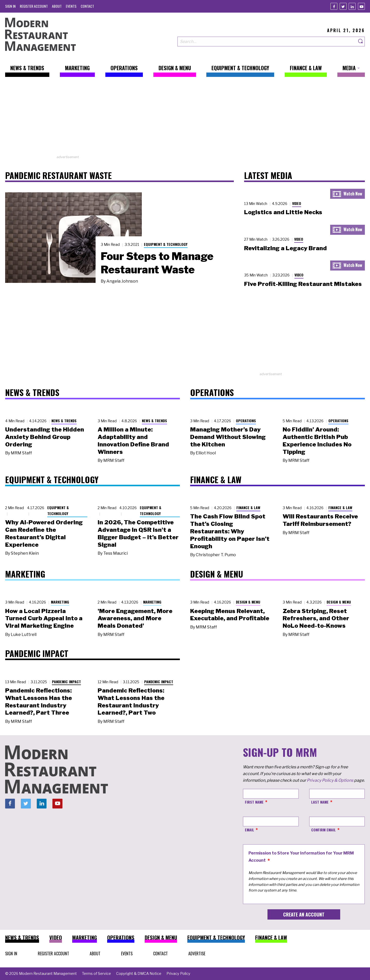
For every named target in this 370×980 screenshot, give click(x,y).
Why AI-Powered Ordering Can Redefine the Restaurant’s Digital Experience (44, 533)
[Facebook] (334, 6)
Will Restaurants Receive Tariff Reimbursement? (320, 520)
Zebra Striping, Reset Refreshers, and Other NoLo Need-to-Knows (316, 618)
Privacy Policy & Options (330, 780)
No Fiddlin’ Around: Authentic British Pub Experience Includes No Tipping (317, 440)
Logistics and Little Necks (283, 212)
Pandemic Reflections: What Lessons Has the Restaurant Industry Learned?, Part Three (39, 702)
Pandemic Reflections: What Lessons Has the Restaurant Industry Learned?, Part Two (131, 702)
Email (249, 830)
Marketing (60, 602)
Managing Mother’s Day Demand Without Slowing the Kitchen (228, 437)
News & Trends (64, 421)
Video (297, 203)
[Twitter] (343, 6)
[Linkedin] (352, 6)
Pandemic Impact (66, 682)
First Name (254, 802)
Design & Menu (248, 602)
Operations (246, 421)
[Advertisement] (185, 119)
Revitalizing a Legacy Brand (285, 248)
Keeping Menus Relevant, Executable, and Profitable (230, 615)
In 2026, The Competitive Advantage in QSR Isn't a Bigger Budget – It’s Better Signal (138, 533)
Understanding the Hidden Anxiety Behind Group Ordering (45, 437)
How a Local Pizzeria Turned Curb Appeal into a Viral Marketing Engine (44, 618)
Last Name (320, 802)
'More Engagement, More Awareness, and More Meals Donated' (135, 618)
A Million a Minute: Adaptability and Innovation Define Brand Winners (133, 440)
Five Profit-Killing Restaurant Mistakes (303, 284)
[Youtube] (361, 6)
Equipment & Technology (166, 244)
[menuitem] (10, 6)
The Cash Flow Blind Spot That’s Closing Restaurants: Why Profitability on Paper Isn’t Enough (230, 531)
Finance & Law (248, 507)
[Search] (361, 42)
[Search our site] (267, 42)
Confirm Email (323, 830)
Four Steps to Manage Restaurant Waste (157, 263)
